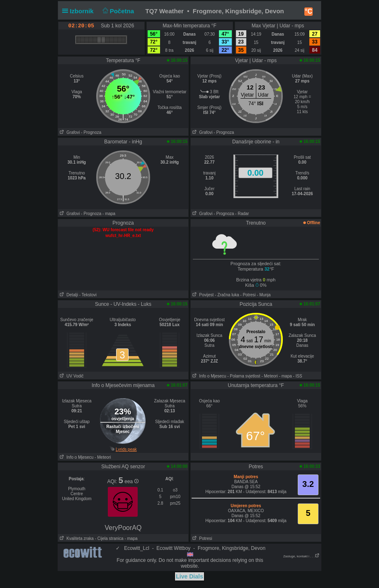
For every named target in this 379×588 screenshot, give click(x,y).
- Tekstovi (88, 295)
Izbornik (80, 11)
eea (131, 482)
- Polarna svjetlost (244, 376)
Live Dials (189, 576)
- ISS (298, 376)
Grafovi (69, 132)
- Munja (264, 295)
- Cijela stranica (109, 538)
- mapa (109, 214)
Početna (117, 11)
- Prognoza (91, 132)
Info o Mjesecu (208, 376)
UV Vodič (71, 376)
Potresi (201, 538)
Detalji (68, 295)
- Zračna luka (227, 295)
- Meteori (269, 376)
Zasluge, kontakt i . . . (301, 556)
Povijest (202, 295)
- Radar (242, 214)
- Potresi (248, 295)
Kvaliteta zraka (76, 538)
